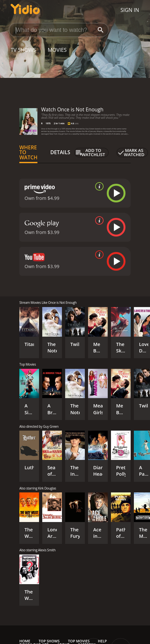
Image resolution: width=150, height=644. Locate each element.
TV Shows (23, 50)
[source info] (98, 186)
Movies (57, 50)
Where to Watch (28, 153)
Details (60, 152)
